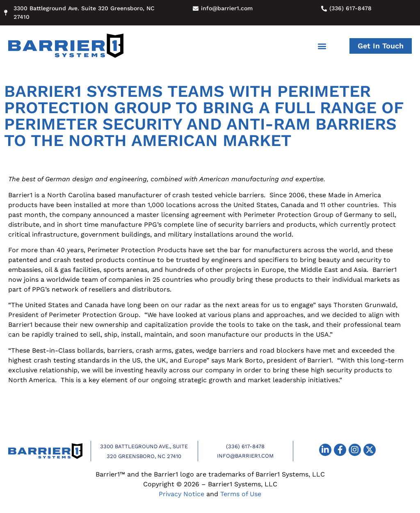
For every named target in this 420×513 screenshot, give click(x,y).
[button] (322, 46)
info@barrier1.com (245, 456)
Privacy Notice (181, 494)
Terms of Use (241, 494)
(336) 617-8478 (245, 446)
